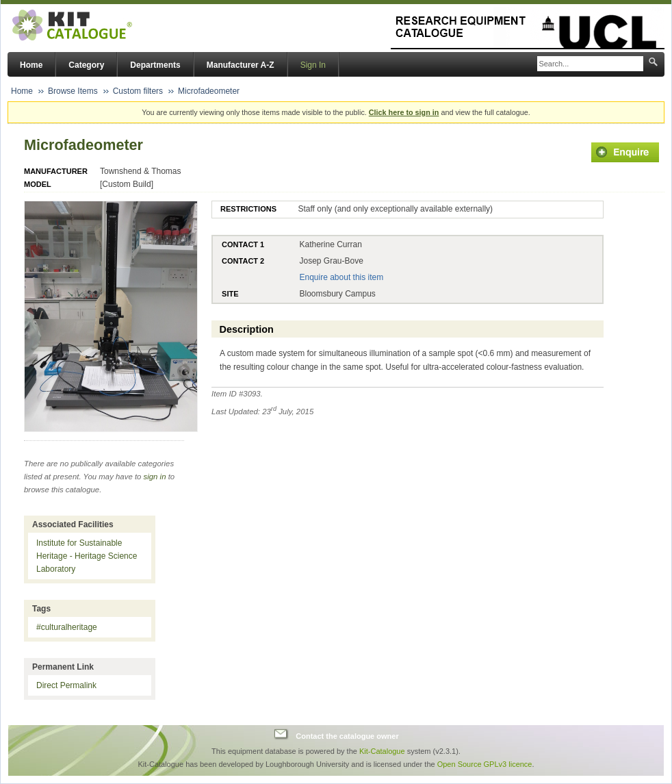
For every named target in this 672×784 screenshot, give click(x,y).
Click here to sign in (404, 112)
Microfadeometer (209, 91)
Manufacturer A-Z (241, 65)
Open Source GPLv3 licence (485, 764)
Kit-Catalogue (382, 751)
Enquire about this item (341, 277)
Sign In (313, 65)
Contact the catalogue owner (347, 736)
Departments (155, 65)
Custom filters (138, 91)
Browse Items (73, 91)
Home (31, 65)
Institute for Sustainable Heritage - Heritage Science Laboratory (87, 556)
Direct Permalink (66, 685)
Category (86, 65)
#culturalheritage (67, 627)
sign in (155, 477)
